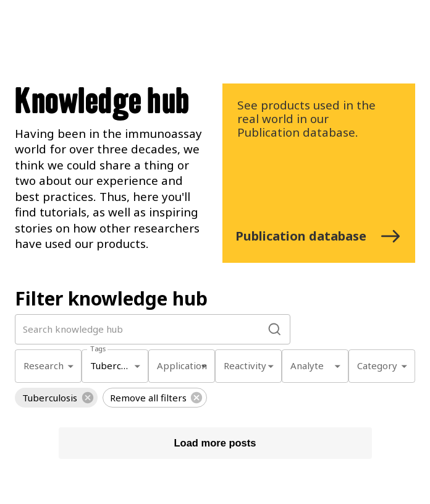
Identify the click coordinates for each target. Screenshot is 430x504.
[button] (56, 398)
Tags (98, 348)
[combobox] (48, 366)
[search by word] (142, 329)
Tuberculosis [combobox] (118, 365)
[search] (275, 329)
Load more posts (215, 443)
